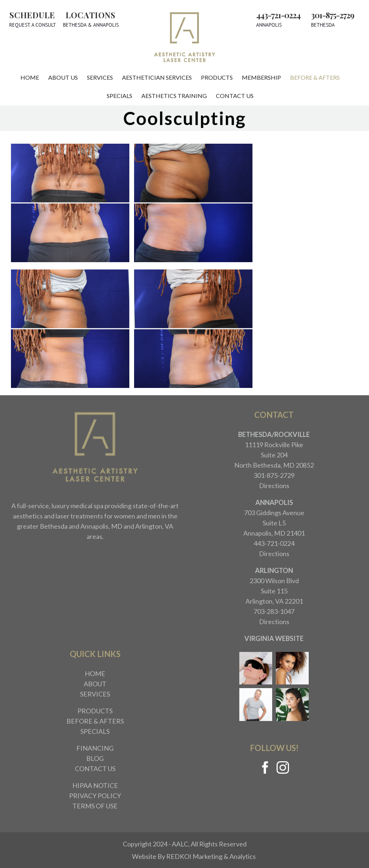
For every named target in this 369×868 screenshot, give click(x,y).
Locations (91, 15)
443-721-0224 (278, 15)
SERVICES (95, 694)
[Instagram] (283, 767)
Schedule (32, 15)
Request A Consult (33, 25)
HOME (95, 673)
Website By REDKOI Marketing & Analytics (194, 856)
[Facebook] (265, 767)
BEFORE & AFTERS (95, 721)
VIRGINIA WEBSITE (274, 638)
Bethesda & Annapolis (91, 25)
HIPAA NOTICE (95, 785)
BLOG (95, 758)
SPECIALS (95, 731)
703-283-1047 (274, 611)
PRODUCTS (95, 711)
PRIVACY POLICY (95, 796)
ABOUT (95, 684)
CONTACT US (95, 769)
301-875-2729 (332, 15)
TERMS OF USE (95, 806)
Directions (274, 486)
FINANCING (95, 748)
